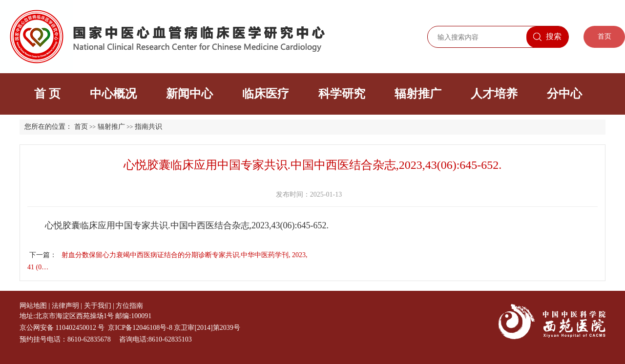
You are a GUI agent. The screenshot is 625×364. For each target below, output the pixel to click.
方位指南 (129, 306)
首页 (604, 36)
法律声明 (65, 306)
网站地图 (33, 306)
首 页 (47, 94)
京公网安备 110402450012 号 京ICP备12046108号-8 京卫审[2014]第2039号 (130, 328)
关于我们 (98, 306)
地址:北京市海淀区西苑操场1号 (67, 316)
